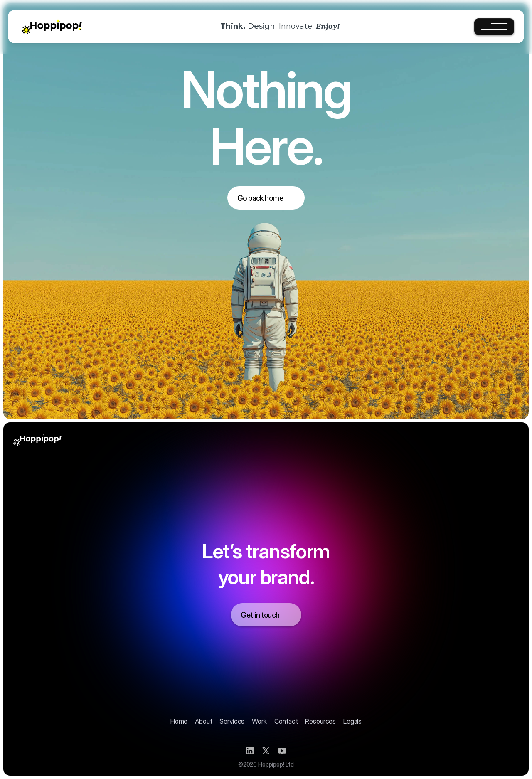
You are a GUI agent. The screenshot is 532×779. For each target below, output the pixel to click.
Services (232, 721)
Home (179, 721)
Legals (352, 721)
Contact (286, 721)
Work (259, 721)
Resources (320, 721)
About (203, 721)
